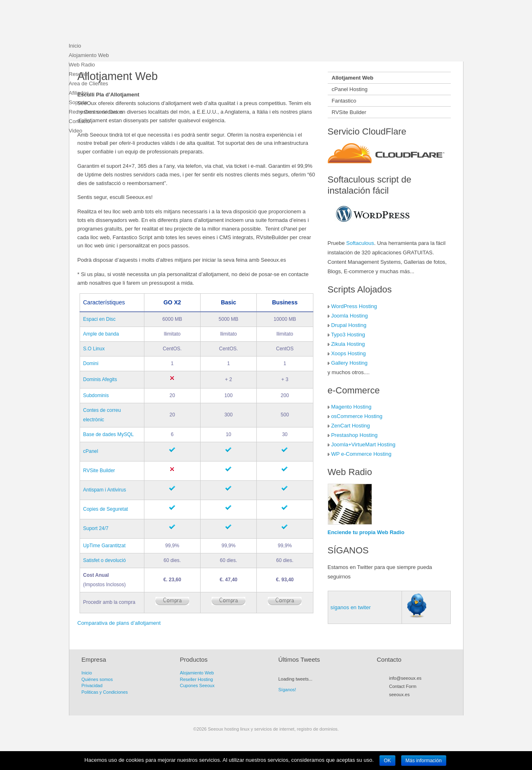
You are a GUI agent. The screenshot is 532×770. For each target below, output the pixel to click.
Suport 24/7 (96, 528)
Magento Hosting (351, 407)
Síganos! (287, 690)
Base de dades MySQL (108, 434)
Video (76, 131)
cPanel (91, 451)
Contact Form (403, 686)
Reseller (79, 74)
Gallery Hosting (349, 363)
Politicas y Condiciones (105, 692)
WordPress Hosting (354, 306)
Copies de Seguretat (106, 509)
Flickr (422, 704)
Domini (91, 363)
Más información (424, 761)
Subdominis (96, 395)
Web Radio (82, 65)
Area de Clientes (89, 83)
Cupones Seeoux (197, 685)
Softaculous (360, 243)
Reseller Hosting (197, 679)
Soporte (78, 102)
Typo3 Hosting (348, 335)
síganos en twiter (351, 607)
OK (387, 761)
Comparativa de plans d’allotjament (119, 623)
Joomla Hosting (349, 316)
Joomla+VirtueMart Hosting (363, 444)
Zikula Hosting (348, 344)
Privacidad (92, 685)
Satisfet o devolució (105, 560)
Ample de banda (101, 334)
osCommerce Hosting (357, 416)
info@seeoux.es (405, 678)
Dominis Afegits (100, 379)
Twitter (400, 704)
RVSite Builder (99, 471)
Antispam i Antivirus (105, 490)
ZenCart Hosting (350, 426)
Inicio (75, 46)
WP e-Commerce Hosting (361, 454)
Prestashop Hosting (354, 435)
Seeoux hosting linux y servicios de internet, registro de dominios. (130, 23)
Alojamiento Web (89, 55)
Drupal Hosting (349, 325)
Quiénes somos (97, 679)
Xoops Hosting (348, 353)
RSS (393, 704)
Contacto (80, 121)
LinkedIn (430, 704)
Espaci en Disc (99, 319)
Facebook (408, 704)
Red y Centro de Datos (96, 112)
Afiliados (79, 93)
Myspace (415, 704)
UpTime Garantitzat (105, 546)
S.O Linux (94, 349)
